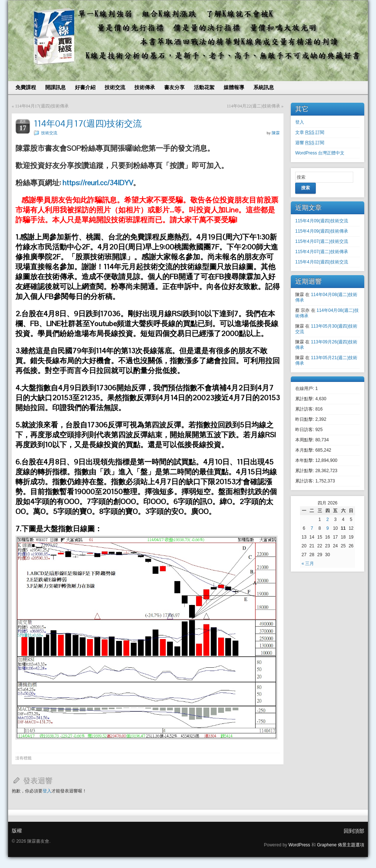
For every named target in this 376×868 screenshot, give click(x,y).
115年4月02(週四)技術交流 (322, 262)
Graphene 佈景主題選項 (341, 845)
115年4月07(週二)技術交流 (322, 241)
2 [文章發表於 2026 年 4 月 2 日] (328, 519)
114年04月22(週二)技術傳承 (253, 106)
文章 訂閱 (310, 132)
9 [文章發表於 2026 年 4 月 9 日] (328, 528)
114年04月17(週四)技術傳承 (42, 106)
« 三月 (308, 564)
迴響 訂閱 (310, 143)
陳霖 (276, 133)
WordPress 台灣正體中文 (320, 153)
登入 (47, 791)
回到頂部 (354, 831)
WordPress (299, 845)
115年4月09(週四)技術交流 (322, 221)
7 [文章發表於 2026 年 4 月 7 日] (312, 528)
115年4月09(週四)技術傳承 (322, 231)
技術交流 (49, 133)
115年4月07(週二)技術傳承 (322, 252)
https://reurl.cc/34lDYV (98, 183)
